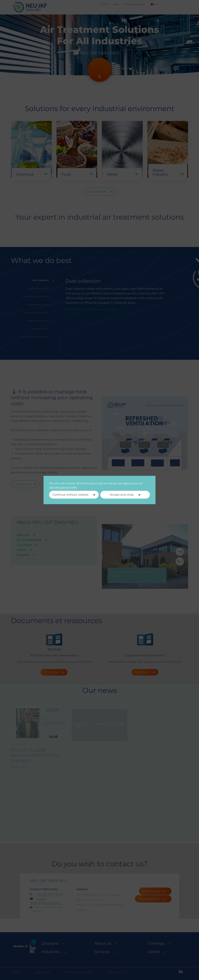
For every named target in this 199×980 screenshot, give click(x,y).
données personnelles (63, 487)
